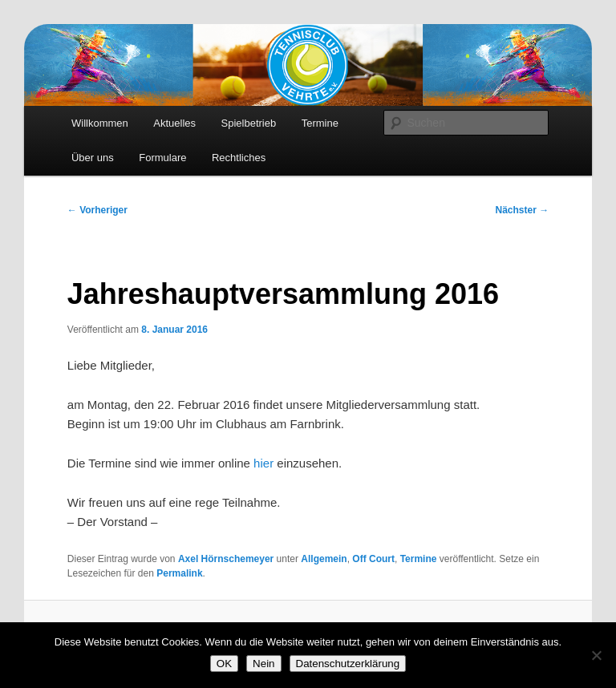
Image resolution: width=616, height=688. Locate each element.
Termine (320, 123)
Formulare (162, 158)
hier (263, 463)
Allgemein (324, 559)
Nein (263, 664)
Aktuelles (174, 123)
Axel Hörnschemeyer (226, 559)
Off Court (373, 559)
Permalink (179, 573)
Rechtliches (239, 158)
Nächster (523, 210)
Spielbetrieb (249, 123)
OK (224, 664)
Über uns (93, 158)
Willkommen (100, 123)
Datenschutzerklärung (348, 664)
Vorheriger (97, 210)
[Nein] (596, 655)
